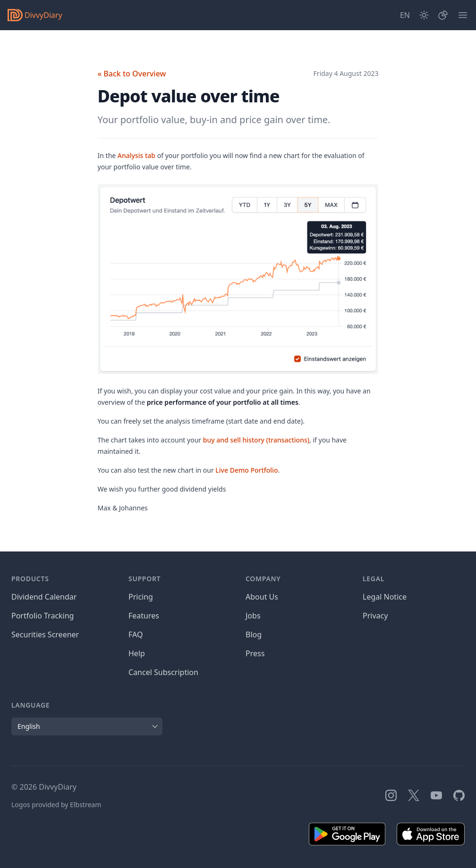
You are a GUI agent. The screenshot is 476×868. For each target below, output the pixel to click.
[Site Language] (405, 15)
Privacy (375, 616)
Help (137, 653)
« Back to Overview (132, 74)
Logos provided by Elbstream (56, 805)
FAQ (136, 634)
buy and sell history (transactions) (256, 440)
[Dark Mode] (424, 15)
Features (144, 616)
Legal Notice (385, 597)
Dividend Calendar (44, 597)
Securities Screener (45, 634)
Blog (254, 634)
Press (255, 653)
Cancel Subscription (163, 672)
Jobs (253, 616)
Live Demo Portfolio (246, 470)
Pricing (141, 597)
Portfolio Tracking (42, 616)
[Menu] (463, 15)
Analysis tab (136, 155)
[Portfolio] (443, 15)
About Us (262, 597)
